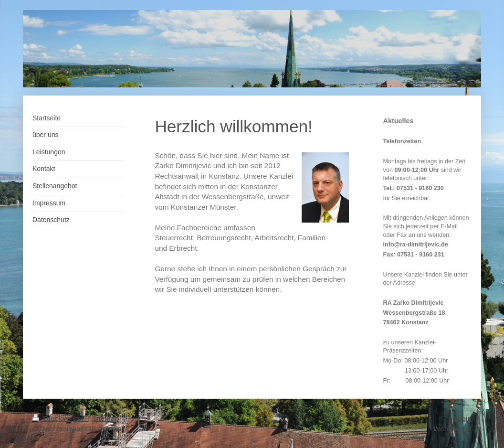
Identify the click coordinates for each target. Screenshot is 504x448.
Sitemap (105, 418)
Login (462, 418)
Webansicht (452, 429)
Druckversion (60, 418)
